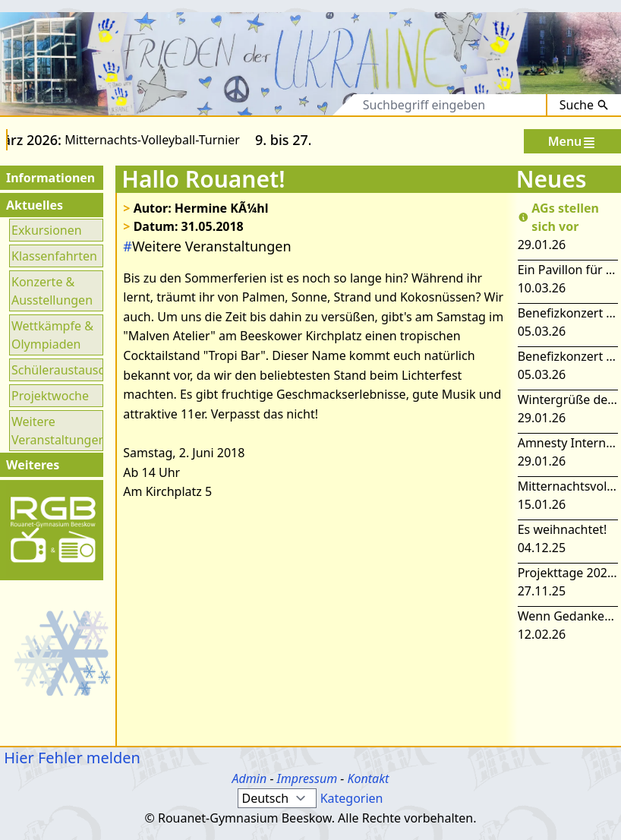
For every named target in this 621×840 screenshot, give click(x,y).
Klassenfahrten (54, 256)
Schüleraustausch (56, 370)
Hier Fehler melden (70, 758)
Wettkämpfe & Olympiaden (52, 335)
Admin (250, 778)
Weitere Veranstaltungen (56, 431)
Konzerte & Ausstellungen (52, 291)
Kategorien (352, 798)
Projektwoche (50, 396)
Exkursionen (47, 230)
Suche (584, 105)
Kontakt (368, 778)
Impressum (307, 778)
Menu (573, 142)
